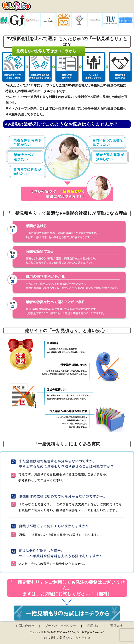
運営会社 (116, 626)
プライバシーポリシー (60, 626)
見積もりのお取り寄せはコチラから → (49, 51)
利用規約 (93, 626)
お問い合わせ (25, 626)
